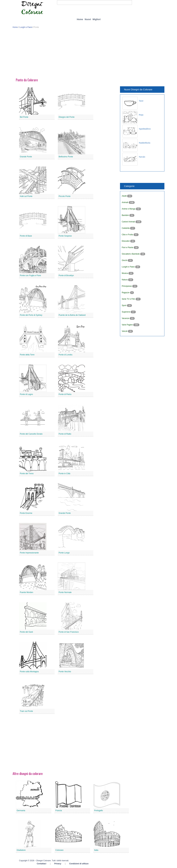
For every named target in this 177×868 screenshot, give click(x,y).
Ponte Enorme (26, 513)
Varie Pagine (128, 325)
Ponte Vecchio (65, 672)
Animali (125, 202)
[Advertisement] (88, 54)
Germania (21, 811)
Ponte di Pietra (65, 394)
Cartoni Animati (129, 222)
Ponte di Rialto (65, 434)
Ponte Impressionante (29, 553)
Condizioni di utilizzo (79, 864)
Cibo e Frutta (128, 235)
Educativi (126, 241)
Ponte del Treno (27, 474)
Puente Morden (26, 592)
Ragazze (126, 293)
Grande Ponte (26, 157)
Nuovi (88, 19)
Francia (59, 811)
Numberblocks (145, 143)
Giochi (125, 260)
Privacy (58, 864)
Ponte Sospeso (65, 236)
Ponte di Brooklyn (66, 275)
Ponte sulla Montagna (29, 672)
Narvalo (142, 157)
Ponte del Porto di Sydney (31, 315)
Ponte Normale (65, 592)
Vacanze (126, 318)
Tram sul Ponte (26, 711)
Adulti (124, 196)
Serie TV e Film (129, 299)
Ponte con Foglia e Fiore (30, 275)
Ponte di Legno (26, 394)
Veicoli (125, 331)
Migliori (97, 19)
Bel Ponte (24, 117)
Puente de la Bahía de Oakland (72, 315)
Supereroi (126, 312)
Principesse (127, 286)
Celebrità (126, 228)
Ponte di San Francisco (69, 632)
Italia (96, 850)
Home (80, 19)
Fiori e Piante (128, 247)
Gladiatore (21, 850)
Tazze (141, 101)
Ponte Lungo (64, 553)
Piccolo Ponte (65, 196)
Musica (125, 273)
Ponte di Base (26, 236)
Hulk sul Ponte (26, 196)
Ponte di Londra (65, 355)
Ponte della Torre (27, 355)
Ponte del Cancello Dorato (31, 434)
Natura (125, 280)
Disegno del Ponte (67, 117)
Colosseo (59, 850)
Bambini (126, 215)
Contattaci (42, 864)
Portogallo (99, 811)
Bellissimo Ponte (66, 157)
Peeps (141, 115)
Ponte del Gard (26, 632)
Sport (124, 305)
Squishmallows (145, 129)
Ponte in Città (64, 474)
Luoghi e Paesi (26, 27)
